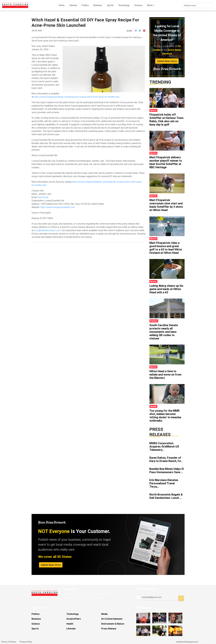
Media (104, 614)
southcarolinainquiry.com (187, 642)
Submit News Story (167, 61)
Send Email (43, 197)
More (150, 5)
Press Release (109, 629)
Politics (85, 5)
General (73, 5)
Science (138, 5)
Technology (124, 5)
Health (70, 624)
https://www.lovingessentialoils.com (58, 207)
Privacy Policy (26, 642)
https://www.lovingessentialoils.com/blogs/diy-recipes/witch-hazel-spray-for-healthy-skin (77, 97)
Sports (110, 5)
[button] (136, 31)
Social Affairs (74, 619)
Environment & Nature (113, 624)
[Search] (198, 5)
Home (62, 5)
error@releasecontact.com (47, 230)
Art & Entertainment (112, 619)
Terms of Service (9, 642)
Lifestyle (71, 629)
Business (98, 5)
